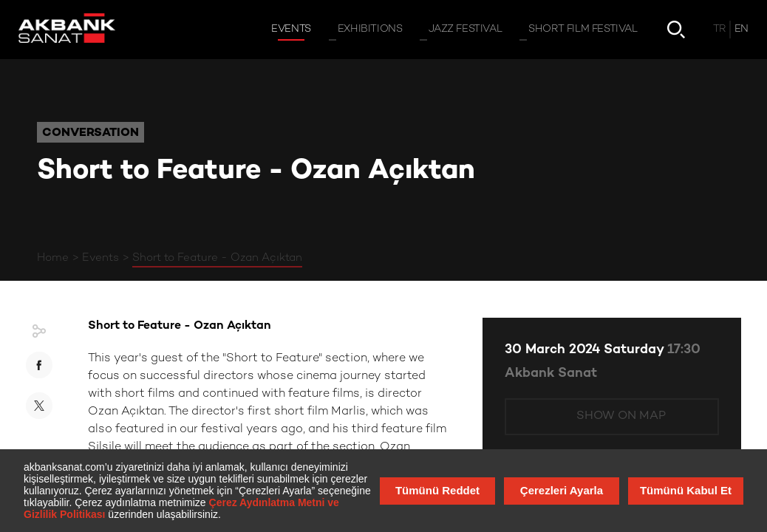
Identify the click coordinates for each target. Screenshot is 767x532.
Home (53, 258)
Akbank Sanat (551, 374)
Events (100, 258)
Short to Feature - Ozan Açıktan (217, 258)
